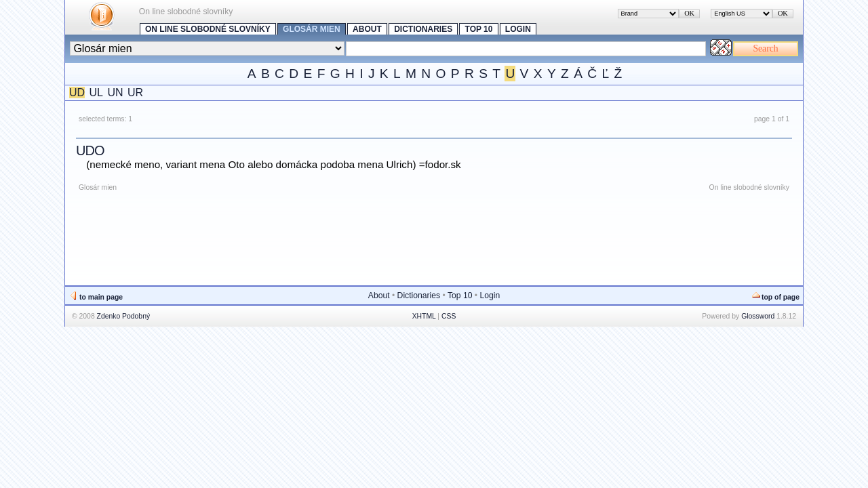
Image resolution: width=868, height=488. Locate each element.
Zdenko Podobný (124, 316)
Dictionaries (423, 29)
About (367, 29)
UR (135, 93)
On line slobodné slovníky (208, 29)
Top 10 (479, 29)
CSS (449, 316)
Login (518, 29)
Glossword (758, 316)
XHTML (424, 316)
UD (77, 93)
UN (115, 93)
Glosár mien (312, 29)
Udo (90, 150)
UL (96, 93)
